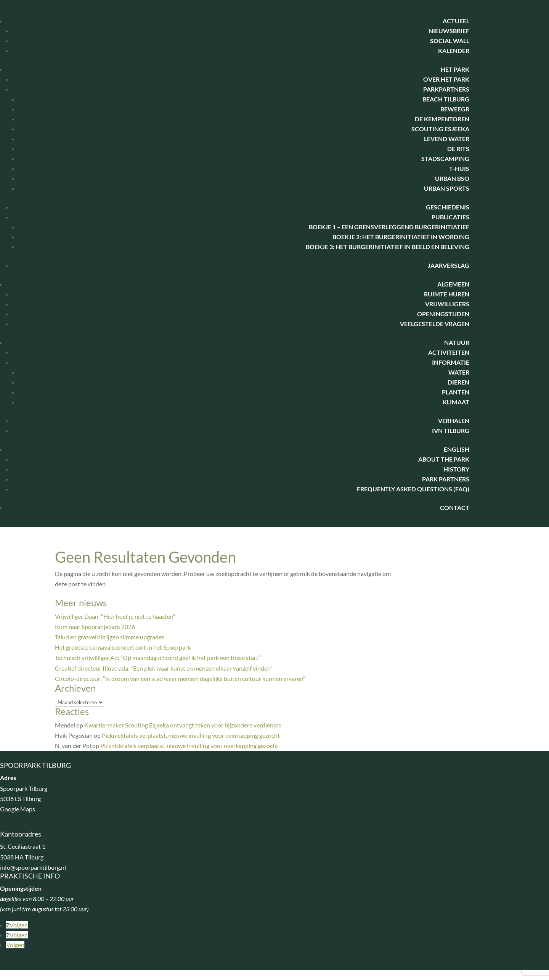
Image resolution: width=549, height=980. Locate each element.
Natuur (457, 342)
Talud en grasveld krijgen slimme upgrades (110, 637)
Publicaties (450, 217)
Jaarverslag (449, 265)
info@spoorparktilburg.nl (33, 867)
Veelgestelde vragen (435, 324)
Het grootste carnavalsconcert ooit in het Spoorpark (123, 647)
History (456, 469)
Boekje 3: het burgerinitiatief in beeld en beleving (388, 247)
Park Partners (446, 479)
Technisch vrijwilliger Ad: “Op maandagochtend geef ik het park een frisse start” (158, 657)
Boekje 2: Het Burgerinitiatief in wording (401, 237)
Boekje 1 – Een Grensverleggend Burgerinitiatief (389, 227)
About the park (444, 459)
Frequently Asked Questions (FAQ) (413, 489)
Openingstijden (443, 314)
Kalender (454, 51)
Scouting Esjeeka (440, 129)
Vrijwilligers (447, 304)
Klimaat (456, 402)
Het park (455, 69)
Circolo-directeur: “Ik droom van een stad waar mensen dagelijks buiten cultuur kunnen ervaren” (180, 678)
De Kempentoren (442, 119)
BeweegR (455, 109)
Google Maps (18, 809)
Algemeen (453, 284)
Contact (455, 508)
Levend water (447, 139)
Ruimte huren (447, 294)
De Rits (458, 149)
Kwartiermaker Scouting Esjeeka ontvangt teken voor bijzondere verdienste (183, 725)
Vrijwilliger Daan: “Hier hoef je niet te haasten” (115, 616)
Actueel (456, 21)
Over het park (446, 79)
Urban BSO (452, 178)
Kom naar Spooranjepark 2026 (95, 627)
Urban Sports (447, 188)
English (457, 449)
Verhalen (454, 421)
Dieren (458, 382)
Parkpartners (446, 89)
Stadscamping (445, 159)
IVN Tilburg (451, 430)
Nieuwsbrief (449, 31)
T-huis (459, 168)
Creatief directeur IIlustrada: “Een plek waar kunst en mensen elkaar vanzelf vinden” (164, 668)
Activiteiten (449, 352)
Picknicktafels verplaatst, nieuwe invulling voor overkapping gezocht (191, 735)
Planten (456, 392)
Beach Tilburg (446, 99)
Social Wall (450, 41)
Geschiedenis (448, 207)
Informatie (451, 362)
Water (459, 372)
